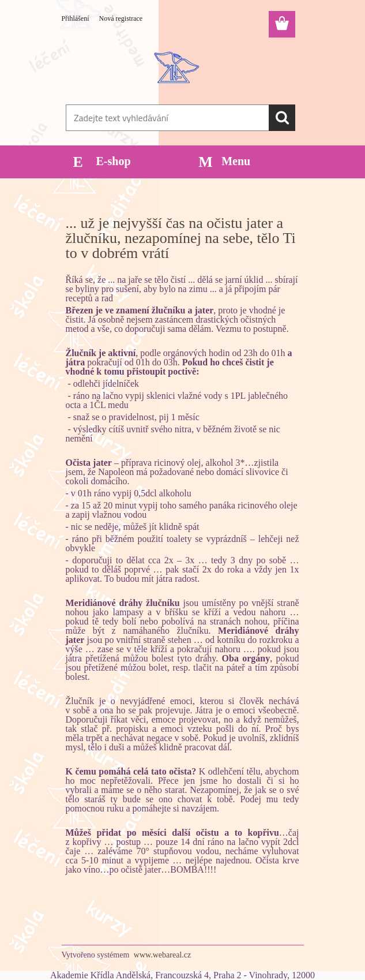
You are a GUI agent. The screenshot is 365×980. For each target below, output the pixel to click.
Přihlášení (76, 18)
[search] (282, 118)
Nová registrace (121, 18)
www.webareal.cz (162, 955)
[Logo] (176, 67)
